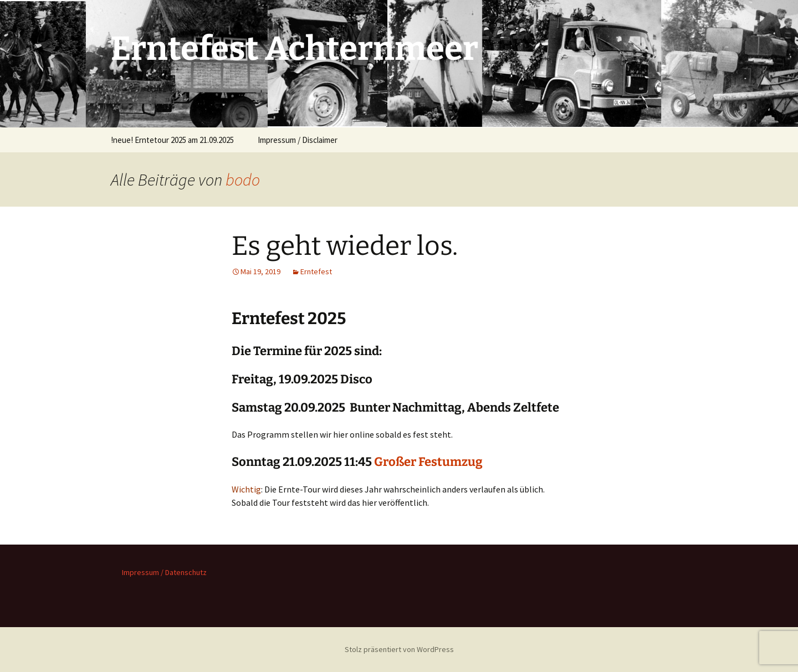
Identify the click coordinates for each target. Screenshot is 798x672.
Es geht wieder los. (345, 246)
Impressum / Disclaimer (298, 140)
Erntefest (316, 271)
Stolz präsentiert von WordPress (399, 649)
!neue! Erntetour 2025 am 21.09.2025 (172, 140)
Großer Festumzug (428, 462)
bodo (243, 179)
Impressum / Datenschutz (164, 572)
